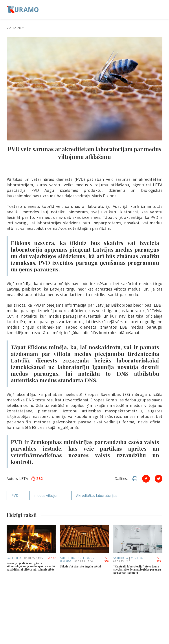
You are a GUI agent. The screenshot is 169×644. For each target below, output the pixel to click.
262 (37, 479)
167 (52, 558)
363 (159, 560)
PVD (15, 496)
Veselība (137, 558)
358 (107, 560)
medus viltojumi (47, 496)
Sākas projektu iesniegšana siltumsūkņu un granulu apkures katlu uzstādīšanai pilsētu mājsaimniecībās (31, 566)
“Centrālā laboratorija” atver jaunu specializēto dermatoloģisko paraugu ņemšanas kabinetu (137, 570)
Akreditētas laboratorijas (97, 496)
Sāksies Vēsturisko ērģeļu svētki (81, 566)
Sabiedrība (14, 558)
